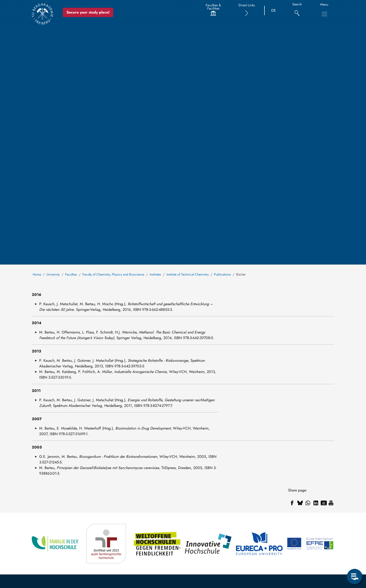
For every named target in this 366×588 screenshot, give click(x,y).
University (53, 274)
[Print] (331, 503)
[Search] (297, 11)
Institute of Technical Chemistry (188, 274)
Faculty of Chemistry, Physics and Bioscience (113, 274)
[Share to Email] (324, 503)
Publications (222, 274)
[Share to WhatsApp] (308, 503)
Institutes (155, 274)
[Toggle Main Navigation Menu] (324, 14)
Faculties (71, 274)
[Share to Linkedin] (316, 503)
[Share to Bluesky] (300, 503)
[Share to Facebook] (292, 503)
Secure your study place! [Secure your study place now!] (88, 12)
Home (37, 274)
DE (274, 10)
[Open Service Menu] (355, 577)
